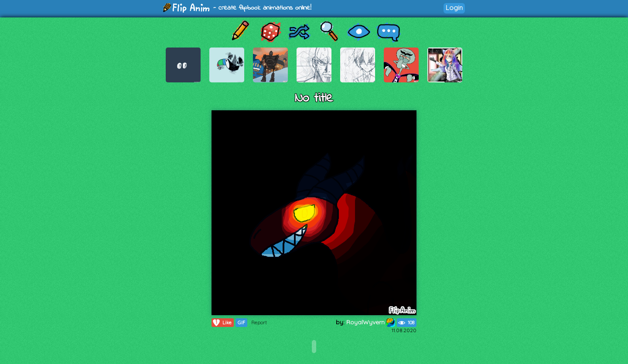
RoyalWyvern (371, 322)
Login (454, 8)
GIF (241, 323)
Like (222, 323)
